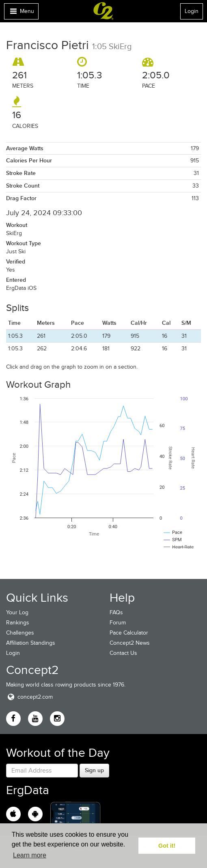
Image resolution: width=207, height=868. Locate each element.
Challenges (20, 633)
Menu (21, 13)
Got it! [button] (167, 846)
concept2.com (29, 697)
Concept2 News (130, 643)
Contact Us (123, 653)
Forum (118, 623)
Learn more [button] (30, 855)
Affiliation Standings (31, 643)
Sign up (94, 770)
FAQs (116, 612)
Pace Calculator (129, 633)
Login (192, 11)
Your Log (17, 612)
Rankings (18, 623)
